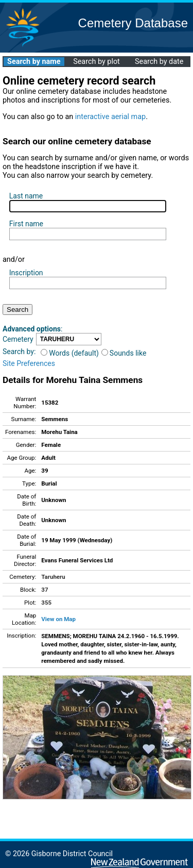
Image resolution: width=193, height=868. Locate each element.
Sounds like (124, 353)
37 (45, 590)
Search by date (159, 62)
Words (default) (70, 353)
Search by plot (97, 62)
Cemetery (18, 339)
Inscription (26, 273)
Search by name (34, 62)
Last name (26, 196)
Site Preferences (29, 363)
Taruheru (53, 577)
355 (46, 603)
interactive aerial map (110, 117)
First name (26, 224)
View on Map (58, 619)
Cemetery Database (133, 23)
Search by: (19, 352)
